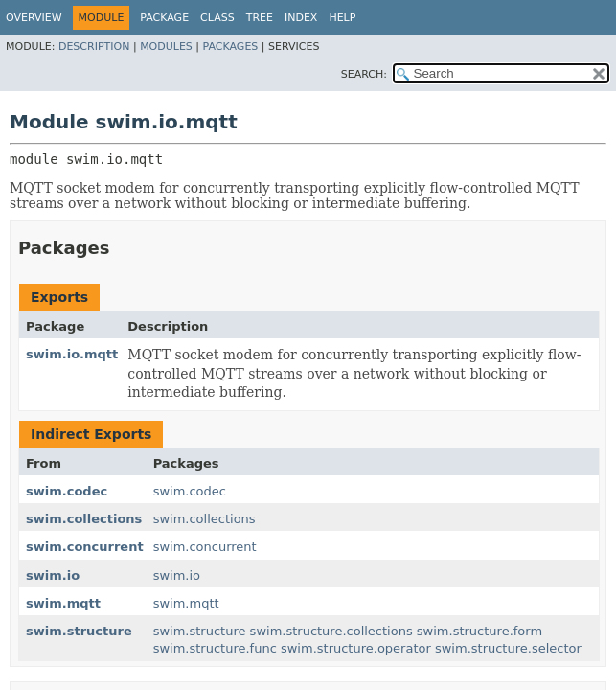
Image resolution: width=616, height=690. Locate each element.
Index (301, 18)
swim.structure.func (215, 648)
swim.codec (67, 491)
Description (94, 46)
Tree (260, 18)
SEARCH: (364, 74)
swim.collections (84, 519)
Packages (231, 46)
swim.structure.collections (331, 631)
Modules (166, 46)
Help (342, 18)
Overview (34, 18)
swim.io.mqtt (72, 354)
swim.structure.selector (508, 648)
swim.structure (79, 631)
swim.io (53, 575)
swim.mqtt (63, 603)
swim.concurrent (85, 547)
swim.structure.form (479, 631)
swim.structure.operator (356, 648)
